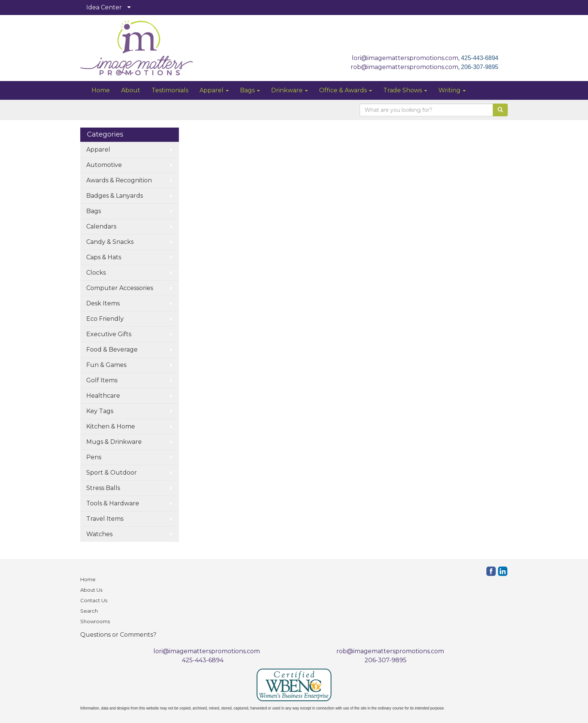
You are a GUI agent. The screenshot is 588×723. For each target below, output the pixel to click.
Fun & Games (106, 365)
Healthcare (103, 396)
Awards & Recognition (119, 180)
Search (89, 611)
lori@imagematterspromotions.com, (406, 58)
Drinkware (289, 90)
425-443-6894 (480, 58)
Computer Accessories (120, 288)
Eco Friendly (105, 319)
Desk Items (103, 303)
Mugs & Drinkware (114, 442)
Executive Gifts (109, 334)
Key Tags (100, 411)
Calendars (101, 226)
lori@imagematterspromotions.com (207, 651)
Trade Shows (405, 90)
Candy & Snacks (110, 242)
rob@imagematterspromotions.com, (406, 67)
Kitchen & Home (111, 426)
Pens (94, 457)
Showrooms (95, 621)
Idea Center (104, 7)
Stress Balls (103, 488)
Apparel (214, 90)
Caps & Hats (104, 257)
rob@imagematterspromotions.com (390, 651)
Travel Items (105, 519)
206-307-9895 (480, 67)
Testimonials (170, 90)
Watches (99, 534)
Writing (452, 90)
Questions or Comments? (118, 635)
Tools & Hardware (113, 503)
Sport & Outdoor (112, 473)
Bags (250, 90)
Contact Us (94, 600)
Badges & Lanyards (115, 196)
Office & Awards (346, 90)
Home (101, 90)
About (131, 90)
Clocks (96, 273)
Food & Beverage (112, 349)
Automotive (104, 165)
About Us (91, 590)
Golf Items (102, 380)
